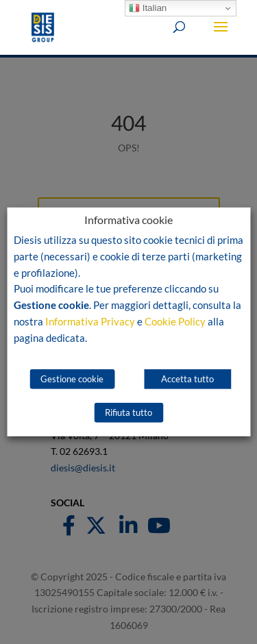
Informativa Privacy (90, 322)
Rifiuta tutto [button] (128, 412)
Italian (148, 8)
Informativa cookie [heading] (128, 220)
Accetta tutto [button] (187, 379)
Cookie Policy (175, 322)
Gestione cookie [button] (72, 379)
